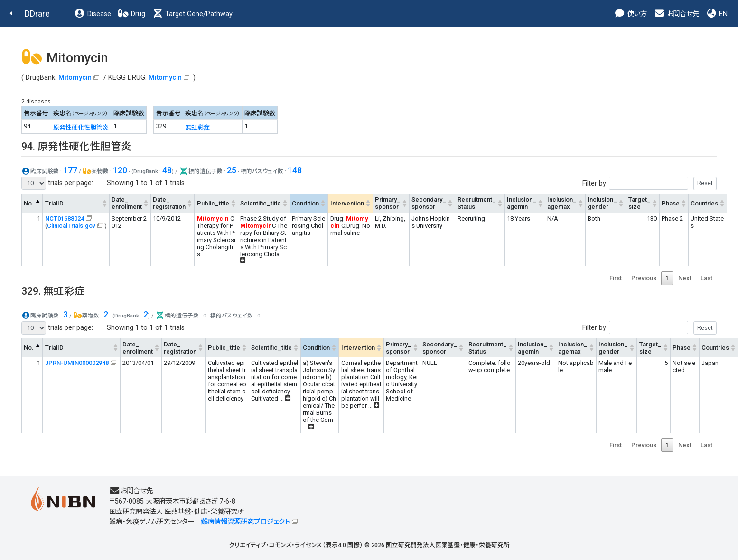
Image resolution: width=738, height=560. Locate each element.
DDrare (37, 14)
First (616, 278)
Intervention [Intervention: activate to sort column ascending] (347, 203)
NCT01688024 (65, 219)
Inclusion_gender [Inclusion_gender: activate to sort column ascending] (602, 203)
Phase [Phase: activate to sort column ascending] (671, 203)
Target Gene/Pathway (192, 14)
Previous (644, 278)
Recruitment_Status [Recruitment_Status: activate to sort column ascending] (477, 203)
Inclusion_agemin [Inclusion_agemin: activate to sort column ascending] (522, 203)
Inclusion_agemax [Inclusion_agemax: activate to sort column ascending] (562, 203)
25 (232, 170)
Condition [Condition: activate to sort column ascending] (305, 203)
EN (717, 14)
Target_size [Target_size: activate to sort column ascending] (640, 203)
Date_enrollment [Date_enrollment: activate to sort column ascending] (127, 203)
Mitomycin (75, 78)
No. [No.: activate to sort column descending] (29, 203)
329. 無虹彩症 (53, 291)
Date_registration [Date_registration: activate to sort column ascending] (169, 203)
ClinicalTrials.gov (71, 226)
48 (167, 170)
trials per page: (57, 183)
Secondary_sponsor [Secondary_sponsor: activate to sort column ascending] (429, 203)
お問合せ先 (676, 14)
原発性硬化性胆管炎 (81, 127)
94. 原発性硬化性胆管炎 (76, 146)
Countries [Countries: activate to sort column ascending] (704, 203)
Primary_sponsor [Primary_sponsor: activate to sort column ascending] (388, 203)
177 (70, 170)
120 (120, 170)
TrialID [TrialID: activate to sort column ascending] (54, 203)
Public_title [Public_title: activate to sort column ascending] (213, 203)
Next (685, 278)
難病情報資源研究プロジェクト (245, 522)
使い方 (631, 14)
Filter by (649, 183)
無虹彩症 (197, 127)
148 (295, 170)
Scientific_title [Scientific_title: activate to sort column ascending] (261, 203)
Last (706, 278)
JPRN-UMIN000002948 (77, 363)
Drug (131, 14)
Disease (93, 14)
